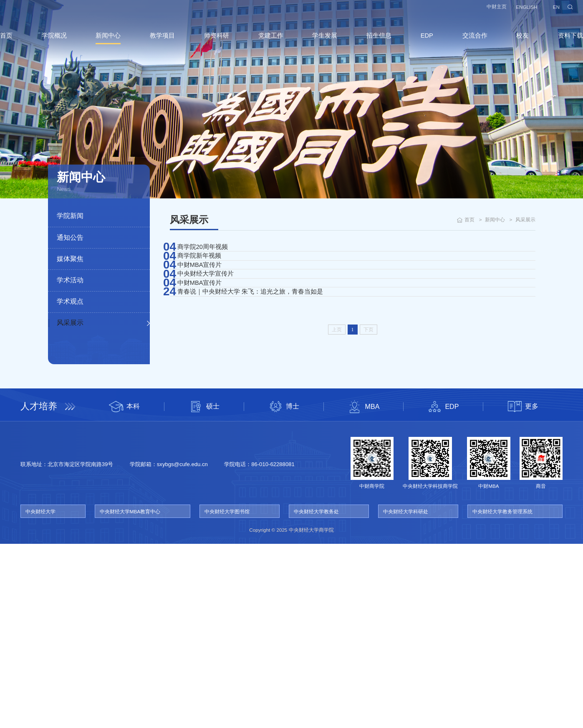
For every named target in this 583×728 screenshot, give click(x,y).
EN (541, 11)
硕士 (204, 590)
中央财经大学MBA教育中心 (130, 695)
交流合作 (465, 43)
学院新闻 (70, 216)
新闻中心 (118, 43)
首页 (22, 43)
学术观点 (70, 301)
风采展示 (70, 322)
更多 (523, 590)
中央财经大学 (40, 695)
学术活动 (70, 280)
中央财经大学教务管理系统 (502, 695)
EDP (420, 43)
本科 (124, 590)
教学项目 (169, 43)
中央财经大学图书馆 (227, 695)
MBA (363, 590)
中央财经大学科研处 (406, 695)
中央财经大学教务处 (316, 695)
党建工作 (272, 43)
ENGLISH (511, 11)
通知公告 (70, 237)
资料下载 (555, 43)
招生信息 (375, 43)
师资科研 (221, 43)
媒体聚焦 (70, 259)
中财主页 (482, 11)
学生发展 (323, 43)
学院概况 (67, 43)
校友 (510, 43)
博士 (284, 590)
